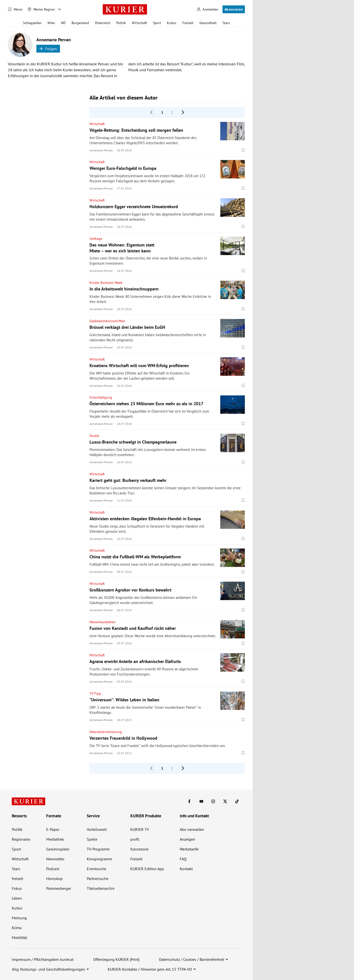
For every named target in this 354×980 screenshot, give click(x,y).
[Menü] (15, 9)
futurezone (139, 849)
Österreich (103, 23)
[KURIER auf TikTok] (237, 801)
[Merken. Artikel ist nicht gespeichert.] (243, 150)
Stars (226, 23)
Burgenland (80, 23)
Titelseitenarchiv (101, 888)
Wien (51, 23)
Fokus (17, 888)
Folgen (48, 49)
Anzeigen (187, 839)
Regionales (21, 839)
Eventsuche (96, 869)
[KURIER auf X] (225, 801)
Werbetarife (189, 849)
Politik (121, 23)
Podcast (53, 869)
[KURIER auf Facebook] (189, 801)
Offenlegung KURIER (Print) (116, 959)
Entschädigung (101, 397)
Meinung (19, 918)
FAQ (183, 859)
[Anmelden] (207, 9)
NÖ (63, 23)
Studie (94, 436)
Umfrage (96, 239)
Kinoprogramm (99, 859)
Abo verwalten (192, 829)
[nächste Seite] (183, 112)
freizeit (17, 879)
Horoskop (54, 879)
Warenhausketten (103, 622)
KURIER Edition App (147, 869)
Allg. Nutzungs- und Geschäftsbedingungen (48, 969)
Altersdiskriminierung (106, 732)
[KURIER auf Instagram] (213, 801)
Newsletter (55, 859)
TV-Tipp (95, 693)
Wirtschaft (139, 23)
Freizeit (188, 23)
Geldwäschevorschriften (107, 321)
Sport (157, 23)
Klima (17, 928)
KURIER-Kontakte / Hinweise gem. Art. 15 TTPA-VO (150, 969)
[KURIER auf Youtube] (201, 801)
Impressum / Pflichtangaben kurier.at (43, 959)
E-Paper (53, 829)
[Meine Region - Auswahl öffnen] (59, 9)
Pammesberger (59, 888)
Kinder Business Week (106, 283)
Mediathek (55, 839)
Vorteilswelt (97, 829)
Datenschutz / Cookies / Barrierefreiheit (192, 959)
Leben (17, 898)
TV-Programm (98, 849)
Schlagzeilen (32, 23)
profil (135, 839)
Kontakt (186, 869)
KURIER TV (140, 829)
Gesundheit (208, 23)
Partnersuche (98, 879)
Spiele (92, 839)
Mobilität (19, 937)
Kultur (172, 23)
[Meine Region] (41, 9)
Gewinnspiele (58, 849)
